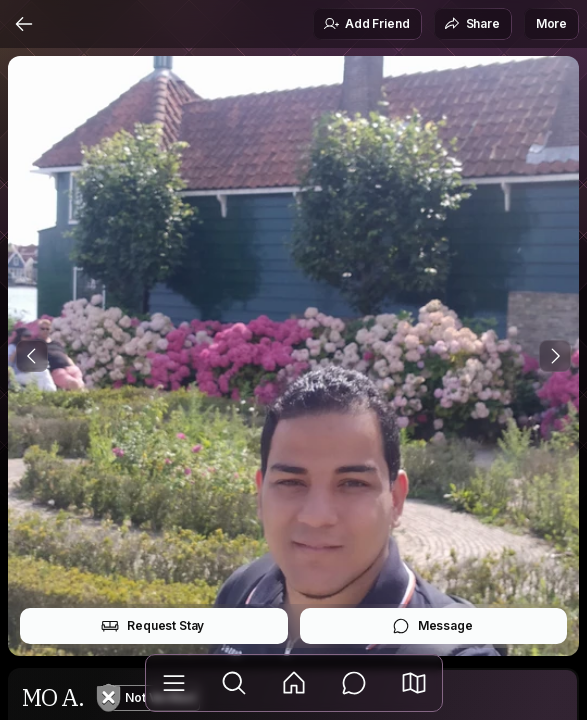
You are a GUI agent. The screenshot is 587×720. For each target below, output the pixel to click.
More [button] (551, 23)
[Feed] (294, 683)
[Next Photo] (555, 356)
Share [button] (472, 24)
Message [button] (432, 626)
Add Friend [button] (366, 24)
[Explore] (234, 683)
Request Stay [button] (152, 626)
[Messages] (354, 683)
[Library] (174, 683)
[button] (414, 683)
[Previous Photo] (32, 356)
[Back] (24, 24)
